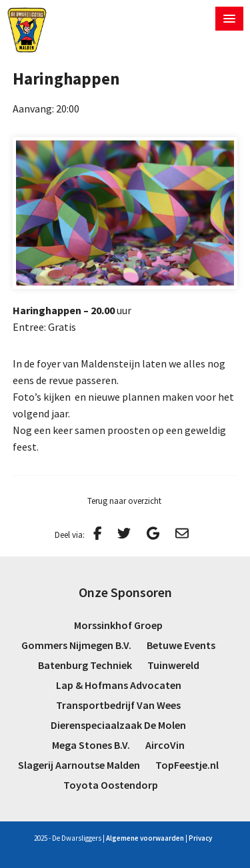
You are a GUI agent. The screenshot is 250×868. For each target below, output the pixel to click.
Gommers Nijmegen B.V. (76, 645)
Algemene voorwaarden (145, 838)
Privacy (200, 838)
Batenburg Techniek (85, 665)
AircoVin (165, 745)
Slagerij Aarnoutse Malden (79, 765)
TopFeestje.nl (187, 765)
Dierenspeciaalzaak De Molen (118, 725)
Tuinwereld (173, 665)
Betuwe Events (181, 645)
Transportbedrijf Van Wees (118, 705)
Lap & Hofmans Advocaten (119, 685)
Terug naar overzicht (124, 501)
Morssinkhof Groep (118, 625)
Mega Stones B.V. (91, 745)
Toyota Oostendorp (111, 785)
